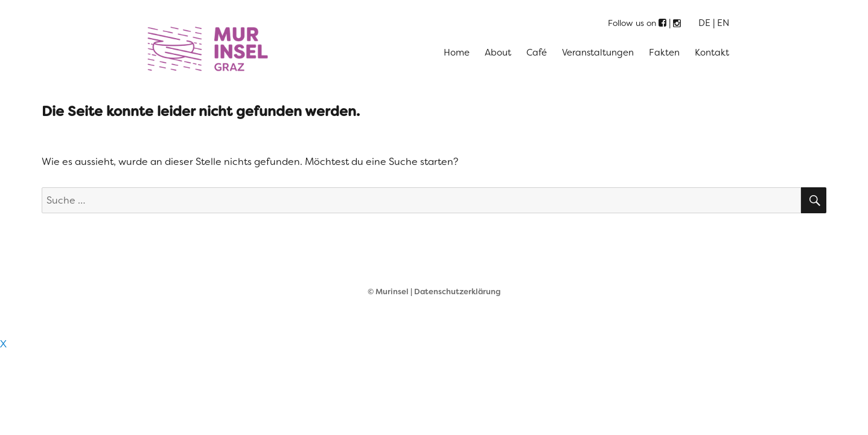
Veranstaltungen (598, 53)
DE (704, 23)
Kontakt (712, 53)
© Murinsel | (391, 292)
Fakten (664, 53)
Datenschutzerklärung (457, 292)
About (498, 53)
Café (537, 53)
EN (723, 23)
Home (457, 53)
